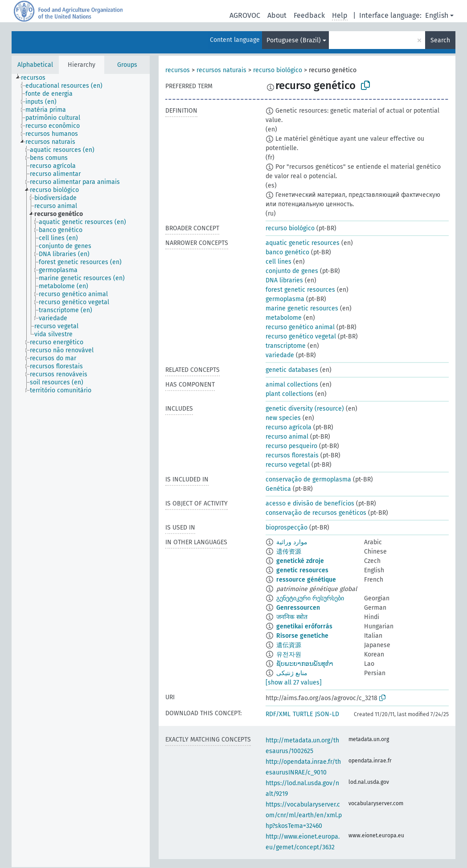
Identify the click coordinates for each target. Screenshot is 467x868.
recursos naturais (221, 70)
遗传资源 (289, 552)
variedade (280, 355)
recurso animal (287, 437)
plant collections (289, 394)
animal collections (292, 385)
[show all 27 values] (294, 683)
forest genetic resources (300, 290)
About (277, 15)
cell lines (279, 262)
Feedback (309, 15)
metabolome (284, 318)
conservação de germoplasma (308, 479)
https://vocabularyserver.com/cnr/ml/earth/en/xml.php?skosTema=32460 (304, 815)
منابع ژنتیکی (292, 673)
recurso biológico (278, 70)
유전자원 (289, 654)
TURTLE (303, 714)
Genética (278, 489)
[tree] (81, 471)
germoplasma (285, 299)
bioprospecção (287, 528)
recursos (178, 70)
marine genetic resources (302, 308)
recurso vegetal (288, 465)
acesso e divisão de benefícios (310, 503)
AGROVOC (245, 15)
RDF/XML (278, 714)
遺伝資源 (289, 645)
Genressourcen (298, 608)
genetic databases (292, 370)
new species (283, 418)
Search (440, 40)
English (437, 15)
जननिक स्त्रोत (292, 617)
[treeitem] (37, 78)
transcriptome (286, 346)
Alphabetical (35, 65)
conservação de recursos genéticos (316, 513)
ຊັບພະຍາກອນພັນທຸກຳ (305, 664)
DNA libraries (284, 280)
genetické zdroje (300, 561)
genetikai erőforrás (304, 626)
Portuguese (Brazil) (294, 40)
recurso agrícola (289, 427)
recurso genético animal (300, 327)
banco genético (287, 252)
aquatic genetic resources (303, 243)
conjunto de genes (292, 271)
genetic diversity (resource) (305, 409)
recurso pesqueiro (291, 446)
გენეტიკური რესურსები (310, 598)
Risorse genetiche (302, 636)
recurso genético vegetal (301, 336)
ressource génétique (306, 580)
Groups (127, 65)
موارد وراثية (292, 542)
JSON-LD (327, 714)
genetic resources (302, 570)
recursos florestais (292, 455)
